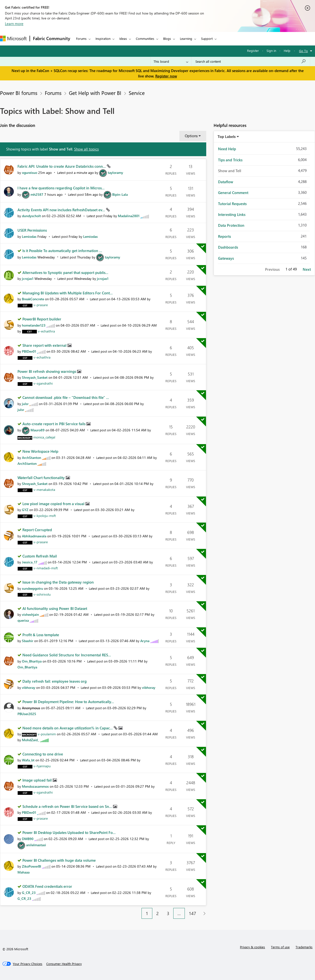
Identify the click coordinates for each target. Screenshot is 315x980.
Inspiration (103, 38)
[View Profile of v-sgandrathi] (43, 383)
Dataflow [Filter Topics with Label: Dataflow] (226, 182)
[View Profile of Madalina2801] (129, 216)
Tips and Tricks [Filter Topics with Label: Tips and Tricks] (230, 160)
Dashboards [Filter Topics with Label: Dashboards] (228, 247)
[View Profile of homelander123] (34, 325)
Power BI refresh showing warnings (47, 371)
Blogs (167, 38)
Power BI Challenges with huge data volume (59, 860)
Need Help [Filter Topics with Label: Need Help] (227, 149)
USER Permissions (32, 230)
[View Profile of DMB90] (28, 839)
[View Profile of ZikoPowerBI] (31, 866)
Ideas (123, 38)
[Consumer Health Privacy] (64, 964)
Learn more (14, 24)
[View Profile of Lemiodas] (29, 236)
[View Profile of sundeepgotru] (32, 588)
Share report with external (45, 345)
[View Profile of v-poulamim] (47, 734)
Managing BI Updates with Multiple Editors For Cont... (68, 293)
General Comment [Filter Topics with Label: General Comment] (233, 193)
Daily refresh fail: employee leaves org (55, 681)
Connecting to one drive (43, 754)
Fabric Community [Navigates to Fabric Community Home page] (52, 38)
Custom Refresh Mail (40, 556)
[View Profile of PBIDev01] (29, 351)
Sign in (271, 51)
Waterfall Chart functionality (42, 478)
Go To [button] (303, 51)
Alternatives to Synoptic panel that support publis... (65, 272)
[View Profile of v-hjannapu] (42, 766)
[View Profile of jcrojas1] (28, 279)
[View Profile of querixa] (23, 620)
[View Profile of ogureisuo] (30, 173)
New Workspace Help (40, 451)
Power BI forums (19, 93)
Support (207, 38)
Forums (81, 38)
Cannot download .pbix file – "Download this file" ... (66, 397)
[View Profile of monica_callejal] (44, 437)
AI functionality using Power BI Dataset (55, 608)
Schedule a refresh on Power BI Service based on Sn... (68, 806)
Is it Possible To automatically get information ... (62, 251)
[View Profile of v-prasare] (41, 305)
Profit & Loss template (41, 635)
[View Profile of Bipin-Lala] (120, 194)
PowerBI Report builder (42, 319)
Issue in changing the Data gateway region (58, 582)
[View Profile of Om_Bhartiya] (32, 661)
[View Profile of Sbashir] (28, 641)
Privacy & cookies (252, 947)
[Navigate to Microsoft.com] (13, 38)
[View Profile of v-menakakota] (44, 490)
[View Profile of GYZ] (25, 510)
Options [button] (191, 136)
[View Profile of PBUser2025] (27, 714)
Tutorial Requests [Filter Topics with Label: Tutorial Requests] (232, 204)
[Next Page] (203, 913)
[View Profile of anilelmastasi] (36, 845)
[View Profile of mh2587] (37, 194)
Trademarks (304, 947)
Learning (186, 38)
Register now (166, 76)
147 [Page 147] (192, 913)
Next (307, 269)
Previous (272, 269)
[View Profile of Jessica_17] (30, 562)
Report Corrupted (37, 530)
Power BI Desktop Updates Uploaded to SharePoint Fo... (69, 832)
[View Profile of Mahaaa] (24, 872)
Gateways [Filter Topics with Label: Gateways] (226, 258)
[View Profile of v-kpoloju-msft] (45, 516)
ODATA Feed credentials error (47, 886)
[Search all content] (251, 61)
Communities (145, 38)
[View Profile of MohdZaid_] (31, 740)
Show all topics (86, 149)
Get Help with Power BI (95, 93)
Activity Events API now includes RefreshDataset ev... (62, 210)
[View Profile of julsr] (25, 404)
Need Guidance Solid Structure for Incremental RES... (67, 655)
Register (253, 51)
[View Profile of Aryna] (145, 641)
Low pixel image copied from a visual (54, 504)
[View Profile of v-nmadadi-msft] (46, 568)
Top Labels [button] (227, 136)
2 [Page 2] (157, 913)
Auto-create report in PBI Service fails (54, 424)
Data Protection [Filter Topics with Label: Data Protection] (231, 225)
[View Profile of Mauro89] (38, 430)
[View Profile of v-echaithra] (46, 331)
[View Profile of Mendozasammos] (35, 786)
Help (287, 51)
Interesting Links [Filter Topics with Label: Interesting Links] (232, 214)
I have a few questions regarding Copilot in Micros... (61, 188)
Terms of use (280, 947)
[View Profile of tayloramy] (115, 173)
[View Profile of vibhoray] (29, 687)
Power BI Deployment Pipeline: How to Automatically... (68, 702)
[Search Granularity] (171, 61)
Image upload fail (38, 780)
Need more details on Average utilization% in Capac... (68, 728)
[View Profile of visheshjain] (30, 614)
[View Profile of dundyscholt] (31, 216)
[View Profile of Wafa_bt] (28, 760)
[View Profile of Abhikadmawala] (34, 536)
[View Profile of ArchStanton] (31, 458)
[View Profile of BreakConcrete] (33, 299)
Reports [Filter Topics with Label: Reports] (224, 236)
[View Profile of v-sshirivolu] (42, 594)
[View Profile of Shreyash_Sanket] (35, 377)
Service (137, 93)
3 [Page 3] (168, 913)
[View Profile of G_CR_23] (29, 893)
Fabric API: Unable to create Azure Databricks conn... (62, 166)
